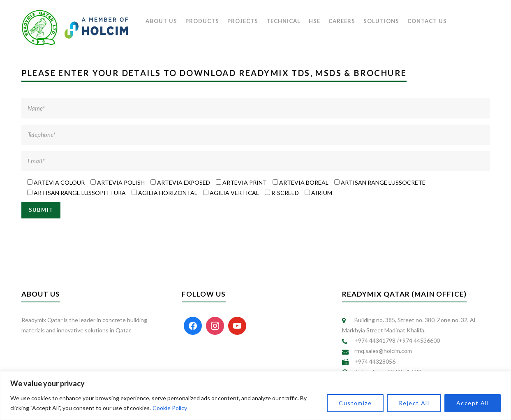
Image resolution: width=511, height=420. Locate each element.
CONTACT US (427, 21)
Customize (355, 403)
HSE (314, 21)
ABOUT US (161, 21)
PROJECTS (243, 21)
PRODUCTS (202, 21)
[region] (255, 396)
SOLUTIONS (381, 21)
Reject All (414, 403)
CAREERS (342, 21)
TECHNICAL (283, 21)
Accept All (473, 403)
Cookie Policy (170, 408)
